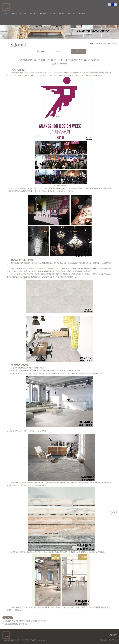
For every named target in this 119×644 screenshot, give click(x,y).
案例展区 (43, 14)
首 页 (6, 14)
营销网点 (62, 14)
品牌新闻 (40, 51)
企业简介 (14, 14)
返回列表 (8, 618)
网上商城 (81, 14)
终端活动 (60, 51)
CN (109, 4)
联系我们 (72, 14)
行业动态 (79, 51)
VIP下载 (53, 14)
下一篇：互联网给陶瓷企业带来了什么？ (16, 624)
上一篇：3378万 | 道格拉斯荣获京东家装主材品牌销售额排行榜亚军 (24, 621)
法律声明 (112, 640)
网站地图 (103, 640)
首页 (102, 44)
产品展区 (33, 14)
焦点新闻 (24, 14)
